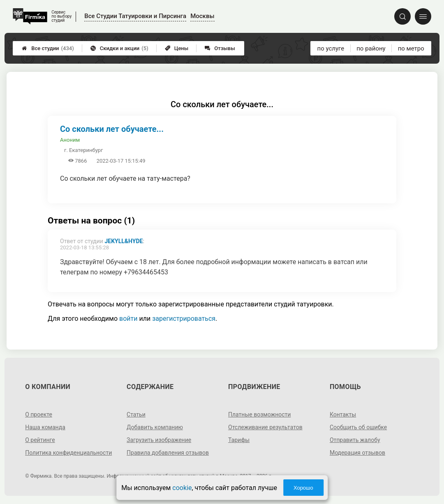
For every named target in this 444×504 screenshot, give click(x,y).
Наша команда (45, 427)
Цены (177, 48)
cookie (182, 488)
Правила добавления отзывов (168, 453)
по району (371, 48)
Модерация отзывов (357, 453)
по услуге (331, 48)
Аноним (70, 140)
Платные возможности (259, 414)
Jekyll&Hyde (124, 241)
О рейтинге (40, 440)
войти (128, 319)
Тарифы (239, 440)
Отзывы (220, 48)
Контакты (343, 414)
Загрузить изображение (159, 440)
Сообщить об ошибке (358, 427)
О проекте (39, 414)
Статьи (136, 414)
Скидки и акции (119, 48)
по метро (411, 48)
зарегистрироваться (184, 319)
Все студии (48, 48)
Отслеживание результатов (265, 427)
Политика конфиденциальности (68, 453)
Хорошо (303, 488)
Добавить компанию (155, 427)
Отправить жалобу (355, 440)
